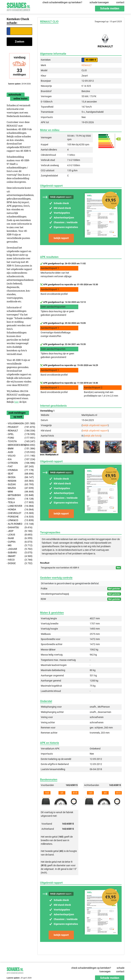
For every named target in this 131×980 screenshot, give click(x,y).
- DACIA (19, 499)
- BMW (19, 449)
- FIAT (19, 467)
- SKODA (19, 477)
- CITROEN (19, 463)
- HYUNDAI (19, 470)
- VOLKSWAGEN (19, 423)
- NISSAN (19, 481)
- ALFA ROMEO (19, 524)
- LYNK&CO (19, 520)
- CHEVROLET (19, 513)
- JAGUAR (19, 549)
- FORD (19, 438)
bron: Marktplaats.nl (49, 455)
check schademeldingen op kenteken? (62, 2)
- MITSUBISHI (19, 495)
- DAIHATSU (19, 527)
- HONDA (19, 510)
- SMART (19, 556)
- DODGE (19, 563)
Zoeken (20, 42)
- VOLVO (19, 456)
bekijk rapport (61, 238)
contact (120, 2)
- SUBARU (19, 553)
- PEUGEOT (19, 427)
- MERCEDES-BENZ (19, 445)
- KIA (19, 459)
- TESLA (19, 502)
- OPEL (19, 434)
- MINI (19, 492)
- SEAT (19, 474)
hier (17, 402)
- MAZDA (19, 488)
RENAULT (87, 65)
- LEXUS (19, 535)
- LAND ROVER (19, 506)
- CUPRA (19, 542)
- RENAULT (19, 431)
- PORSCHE (19, 517)
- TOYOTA (19, 441)
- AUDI (19, 452)
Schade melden (110, 8)
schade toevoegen (99, 2)
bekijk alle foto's (92, 436)
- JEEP (19, 531)
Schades (18, 6)
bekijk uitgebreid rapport (95, 425)
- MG (19, 545)
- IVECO (19, 560)
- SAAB (19, 538)
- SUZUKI (19, 484)
